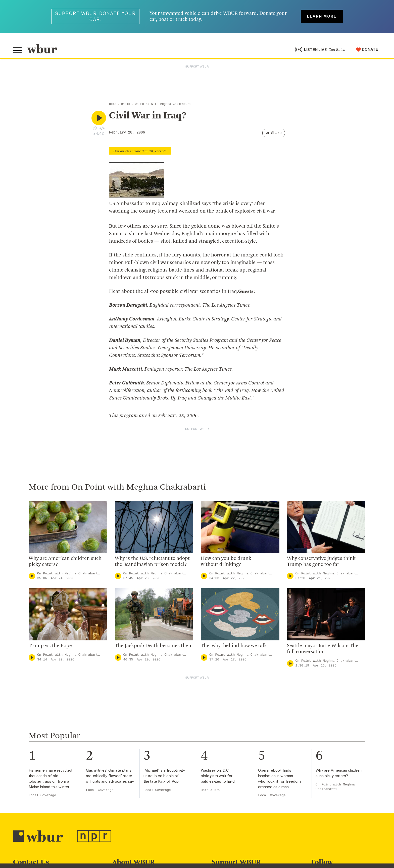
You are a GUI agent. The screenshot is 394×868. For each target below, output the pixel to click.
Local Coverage (42, 796)
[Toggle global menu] (18, 51)
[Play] (32, 577)
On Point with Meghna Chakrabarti (164, 105)
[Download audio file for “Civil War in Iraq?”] (95, 129)
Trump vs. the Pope (50, 647)
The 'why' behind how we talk (234, 647)
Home (113, 105)
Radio (126, 105)
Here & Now (211, 791)
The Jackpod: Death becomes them (154, 647)
